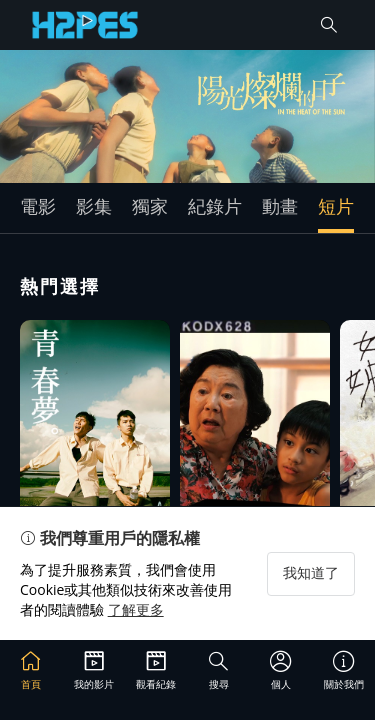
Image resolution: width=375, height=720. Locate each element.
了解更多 (136, 609)
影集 (94, 206)
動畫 (280, 206)
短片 (336, 206)
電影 (38, 206)
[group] (187, 116)
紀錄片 (215, 206)
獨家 (150, 206)
